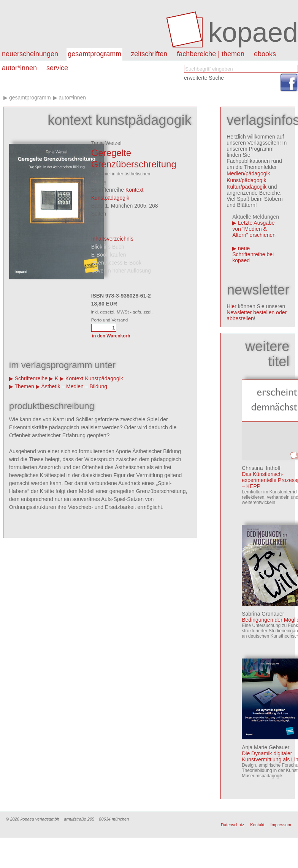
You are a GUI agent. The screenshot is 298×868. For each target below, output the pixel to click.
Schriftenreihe (31, 378)
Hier (231, 306)
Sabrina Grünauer (263, 614)
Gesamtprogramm (94, 54)
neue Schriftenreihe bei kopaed (253, 254)
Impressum (281, 825)
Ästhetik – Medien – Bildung (74, 386)
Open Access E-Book (116, 263)
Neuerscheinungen (30, 54)
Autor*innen (72, 98)
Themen (24, 386)
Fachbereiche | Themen (211, 54)
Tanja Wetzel (106, 143)
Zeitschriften (149, 54)
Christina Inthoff (261, 468)
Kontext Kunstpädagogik (94, 378)
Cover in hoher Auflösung (121, 271)
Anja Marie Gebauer (266, 747)
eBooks (265, 54)
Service (57, 68)
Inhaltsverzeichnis (112, 239)
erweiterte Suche (204, 78)
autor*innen (19, 68)
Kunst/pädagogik (246, 180)
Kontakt (257, 825)
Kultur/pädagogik (246, 187)
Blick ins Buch (108, 247)
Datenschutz (232, 825)
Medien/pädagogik (248, 173)
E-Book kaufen (109, 255)
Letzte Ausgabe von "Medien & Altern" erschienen (254, 229)
